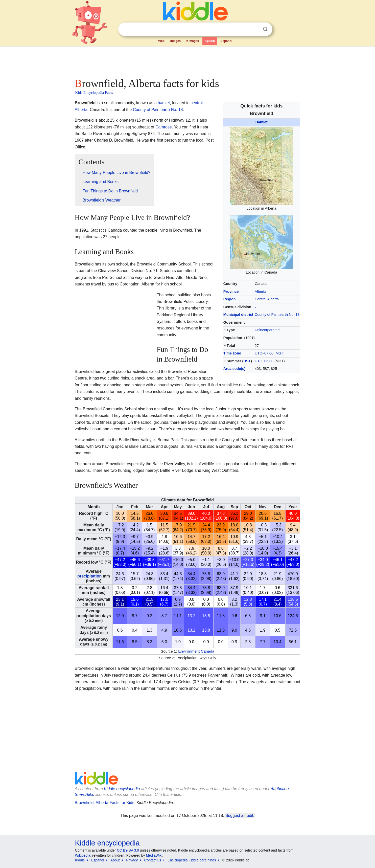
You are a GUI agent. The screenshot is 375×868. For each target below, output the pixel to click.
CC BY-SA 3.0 (128, 850)
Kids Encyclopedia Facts (94, 93)
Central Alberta (267, 299)
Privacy (132, 860)
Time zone (232, 353)
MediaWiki (154, 855)
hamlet (164, 103)
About (115, 860)
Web (161, 41)
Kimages (193, 41)
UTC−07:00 (264, 353)
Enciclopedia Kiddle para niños (192, 860)
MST (279, 353)
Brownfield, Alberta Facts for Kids (105, 803)
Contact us (153, 860)
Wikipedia (83, 855)
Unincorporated (267, 330)
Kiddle (80, 860)
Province (231, 292)
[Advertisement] (187, 61)
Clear (255, 29)
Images (175, 41)
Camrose (164, 127)
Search (265, 29)
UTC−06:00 (264, 361)
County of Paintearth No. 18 (277, 315)
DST (247, 361)
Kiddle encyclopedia (122, 789)
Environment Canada (196, 651)
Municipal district (238, 315)
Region (230, 299)
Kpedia (210, 41)
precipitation (89, 576)
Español (226, 41)
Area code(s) (234, 369)
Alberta (261, 292)
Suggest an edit (239, 816)
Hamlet (262, 122)
